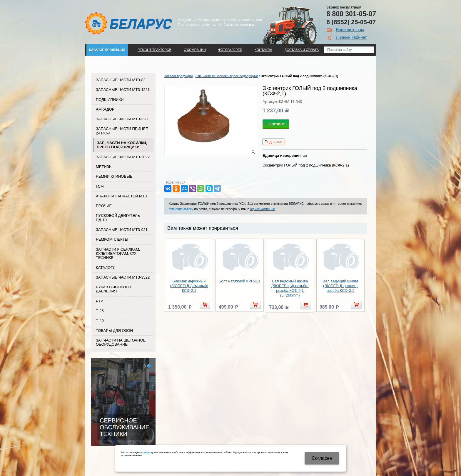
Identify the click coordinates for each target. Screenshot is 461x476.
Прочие (104, 206)
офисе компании (263, 209)
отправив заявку (181, 209)
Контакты (263, 50)
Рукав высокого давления (113, 289)
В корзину (276, 124)
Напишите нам (350, 30)
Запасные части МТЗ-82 (121, 80)
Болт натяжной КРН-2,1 (240, 281)
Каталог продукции (107, 50)
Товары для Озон (114, 331)
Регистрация (307, 61)
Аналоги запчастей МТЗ (121, 196)
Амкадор (105, 109)
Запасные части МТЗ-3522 (123, 277)
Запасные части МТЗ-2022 (123, 157)
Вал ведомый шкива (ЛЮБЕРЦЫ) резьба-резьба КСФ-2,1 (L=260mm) (290, 288)
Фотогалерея (230, 50)
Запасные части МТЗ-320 (122, 119)
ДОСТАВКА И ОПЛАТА (302, 50)
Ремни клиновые (114, 176)
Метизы (104, 167)
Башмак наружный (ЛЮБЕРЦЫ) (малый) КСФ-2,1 (189, 286)
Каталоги (106, 268)
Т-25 (100, 311)
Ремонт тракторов (154, 50)
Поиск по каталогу (106, 61)
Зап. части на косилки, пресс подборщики (122, 145)
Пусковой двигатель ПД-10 (118, 218)
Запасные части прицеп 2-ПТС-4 (122, 131)
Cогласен (322, 458)
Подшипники (110, 100)
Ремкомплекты (112, 239)
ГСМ (100, 186)
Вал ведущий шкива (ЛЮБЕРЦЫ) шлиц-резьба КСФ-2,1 (340, 286)
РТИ (100, 301)
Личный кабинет (351, 37)
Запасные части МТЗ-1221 (123, 90)
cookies (146, 452)
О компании (195, 50)
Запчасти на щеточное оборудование (121, 342)
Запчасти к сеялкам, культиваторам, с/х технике (118, 254)
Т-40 (100, 321)
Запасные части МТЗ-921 (122, 230)
